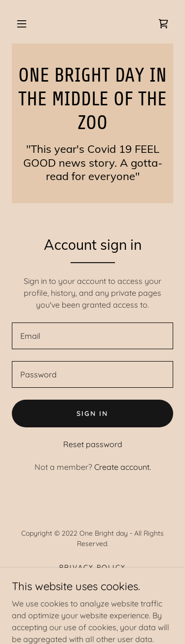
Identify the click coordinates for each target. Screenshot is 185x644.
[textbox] (92, 336)
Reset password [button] (93, 444)
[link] (163, 24)
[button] (22, 24)
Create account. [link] (123, 467)
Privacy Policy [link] (92, 567)
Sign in (92, 414)
